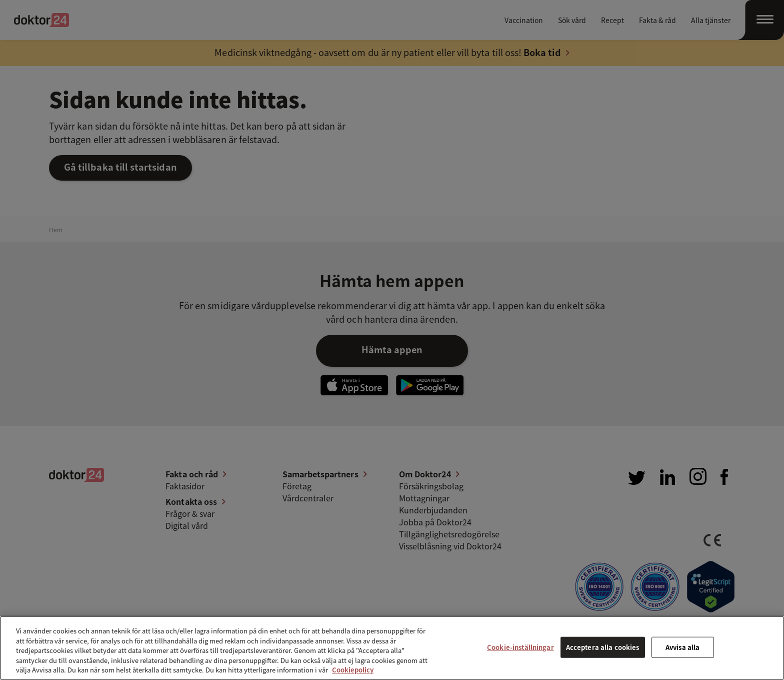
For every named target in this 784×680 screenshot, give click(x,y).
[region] (392, 648)
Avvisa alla (682, 647)
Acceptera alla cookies (603, 647)
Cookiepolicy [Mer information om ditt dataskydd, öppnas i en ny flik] (353, 670)
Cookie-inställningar (520, 647)
